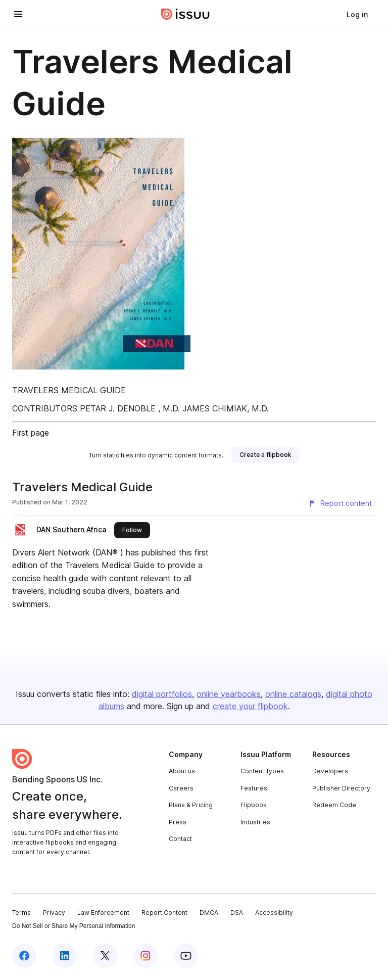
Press (178, 822)
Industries (255, 822)
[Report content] (340, 503)
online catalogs (293, 694)
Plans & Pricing (191, 805)
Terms (21, 913)
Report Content (164, 913)
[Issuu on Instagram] (145, 956)
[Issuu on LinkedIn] (65, 956)
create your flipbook (250, 706)
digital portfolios (162, 694)
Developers (330, 771)
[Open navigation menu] (18, 14)
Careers (181, 788)
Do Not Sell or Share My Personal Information (74, 926)
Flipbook (254, 805)
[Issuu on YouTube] (186, 956)
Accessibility (274, 913)
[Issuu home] (185, 14)
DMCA (209, 913)
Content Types (262, 771)
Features (254, 788)
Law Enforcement (103, 913)
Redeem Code (334, 805)
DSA (237, 913)
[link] (357, 14)
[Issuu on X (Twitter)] (105, 956)
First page (31, 433)
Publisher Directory (341, 788)
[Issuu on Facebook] (24, 956)
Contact (180, 839)
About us (182, 771)
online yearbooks (229, 694)
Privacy (54, 913)
